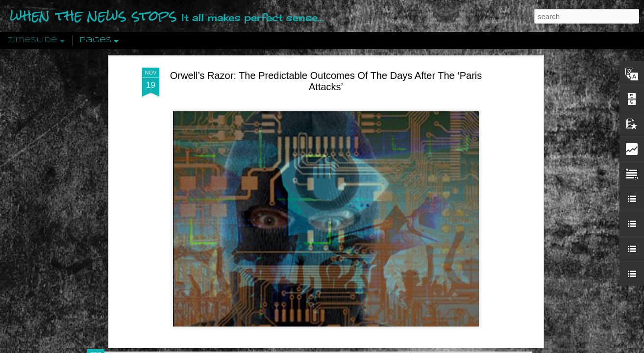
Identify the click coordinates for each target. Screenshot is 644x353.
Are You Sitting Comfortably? (327, 251)
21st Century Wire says (283, 235)
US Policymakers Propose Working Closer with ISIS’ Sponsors (513, 295)
